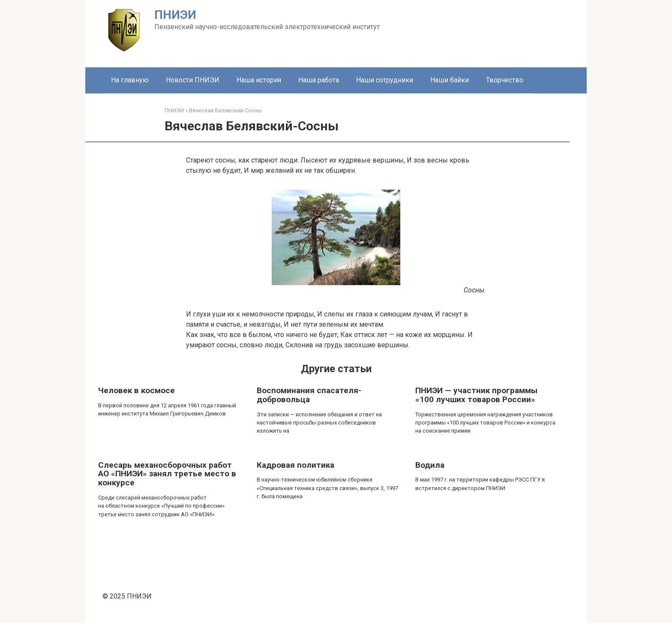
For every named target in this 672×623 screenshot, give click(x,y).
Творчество (505, 80)
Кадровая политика (295, 465)
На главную (130, 80)
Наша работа (319, 80)
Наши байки (450, 80)
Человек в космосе (136, 390)
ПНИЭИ (175, 15)
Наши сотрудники (385, 80)
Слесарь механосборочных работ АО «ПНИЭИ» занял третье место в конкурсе (167, 474)
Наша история (259, 80)
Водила (430, 465)
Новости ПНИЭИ (193, 80)
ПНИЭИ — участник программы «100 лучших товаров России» (476, 395)
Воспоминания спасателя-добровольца (309, 395)
